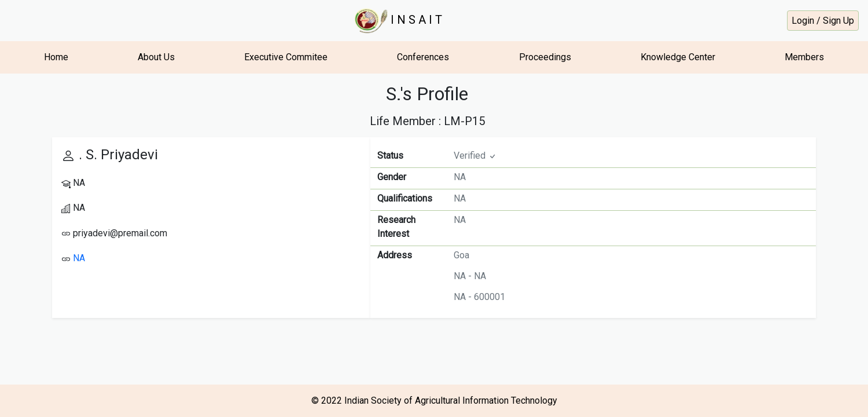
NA (79, 258)
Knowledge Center (678, 57)
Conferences (423, 57)
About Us (156, 57)
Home (56, 57)
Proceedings (545, 57)
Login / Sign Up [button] (823, 21)
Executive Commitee (286, 57)
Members (804, 57)
